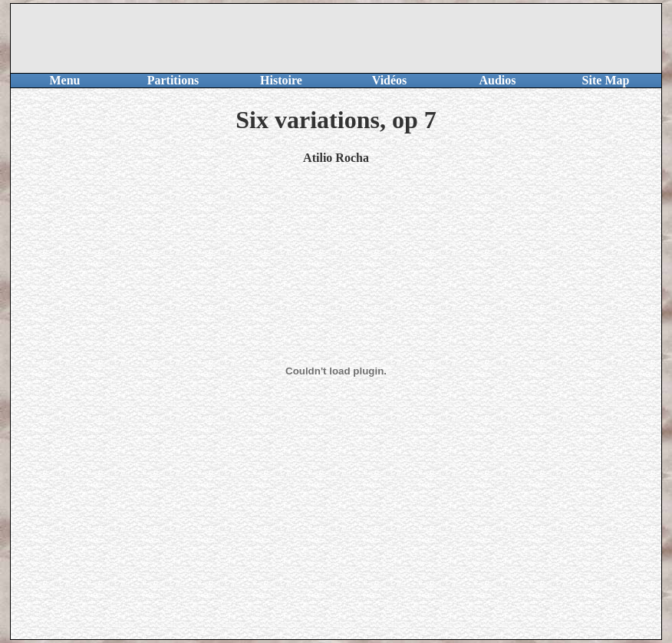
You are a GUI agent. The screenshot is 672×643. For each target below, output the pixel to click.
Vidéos (390, 80)
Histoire (281, 80)
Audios (497, 80)
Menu (65, 80)
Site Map (606, 80)
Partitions (173, 80)
